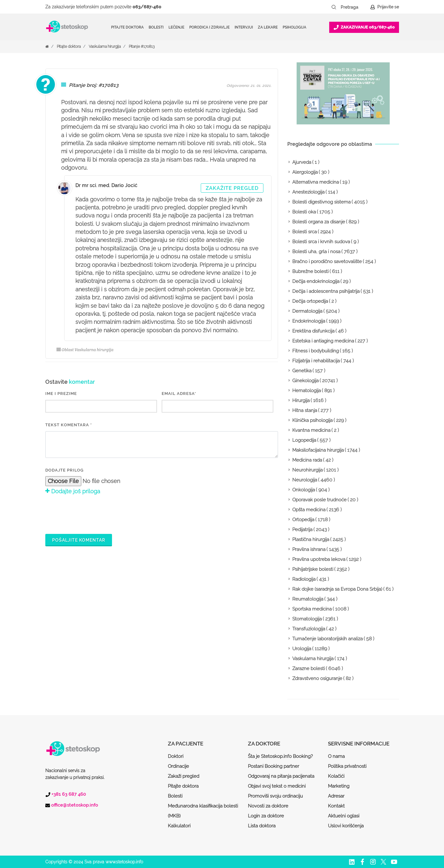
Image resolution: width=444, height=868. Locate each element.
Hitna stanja (305, 410)
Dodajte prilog (64, 470)
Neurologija (305, 480)
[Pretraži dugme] (334, 7)
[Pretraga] (354, 7)
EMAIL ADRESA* (179, 394)
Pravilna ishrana (309, 549)
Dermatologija (307, 311)
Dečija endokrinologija (316, 281)
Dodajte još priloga (73, 491)
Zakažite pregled (232, 188)
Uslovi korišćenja (346, 826)
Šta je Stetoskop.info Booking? (280, 756)
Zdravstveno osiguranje (317, 678)
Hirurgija (301, 400)
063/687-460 (147, 7)
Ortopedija (303, 520)
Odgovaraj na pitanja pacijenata (281, 776)
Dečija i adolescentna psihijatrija (326, 291)
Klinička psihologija (312, 420)
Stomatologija (307, 619)
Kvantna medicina (311, 430)
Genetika (302, 371)
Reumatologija (308, 599)
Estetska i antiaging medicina (323, 341)
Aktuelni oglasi (344, 816)
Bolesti (175, 796)
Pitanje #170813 (142, 47)
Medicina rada (307, 460)
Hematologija (307, 391)
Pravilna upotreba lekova (319, 559)
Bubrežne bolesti (310, 271)
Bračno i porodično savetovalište (327, 262)
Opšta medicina (309, 510)
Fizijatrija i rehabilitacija (316, 361)
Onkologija (304, 490)
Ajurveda (302, 162)
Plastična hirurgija (311, 539)
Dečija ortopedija (310, 301)
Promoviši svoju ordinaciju (275, 796)
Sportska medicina (312, 609)
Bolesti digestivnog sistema (321, 202)
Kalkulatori (179, 826)
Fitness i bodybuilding (316, 351)
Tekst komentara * (69, 425)
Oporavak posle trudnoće (319, 500)
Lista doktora (262, 826)
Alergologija (305, 172)
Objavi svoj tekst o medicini (277, 786)
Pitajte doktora (127, 27)
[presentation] (92, 513)
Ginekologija (305, 381)
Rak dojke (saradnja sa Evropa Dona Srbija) (337, 589)
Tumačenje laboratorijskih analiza (327, 639)
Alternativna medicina (316, 182)
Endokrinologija (309, 321)
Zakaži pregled (184, 776)
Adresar (336, 796)
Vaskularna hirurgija (105, 47)
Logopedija (304, 440)
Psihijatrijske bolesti (313, 569)
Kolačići (336, 776)
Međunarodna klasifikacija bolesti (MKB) (203, 811)
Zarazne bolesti (309, 669)
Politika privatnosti (347, 766)
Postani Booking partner (274, 766)
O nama (336, 756)
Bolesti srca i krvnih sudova (321, 242)
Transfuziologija (309, 629)
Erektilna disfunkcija (313, 331)
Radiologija (304, 579)
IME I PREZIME (61, 394)
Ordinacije (178, 766)
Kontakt (336, 806)
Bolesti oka (304, 212)
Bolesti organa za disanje (319, 222)
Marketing (339, 786)
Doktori (176, 756)
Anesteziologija (308, 192)
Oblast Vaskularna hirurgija (85, 350)
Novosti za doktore (268, 806)
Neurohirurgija (307, 470)
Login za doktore (266, 816)
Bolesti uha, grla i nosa (316, 252)
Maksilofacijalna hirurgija (318, 450)
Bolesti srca (305, 232)
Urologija (302, 649)
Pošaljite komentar (79, 540)
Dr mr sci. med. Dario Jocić (106, 185)
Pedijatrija (302, 530)
